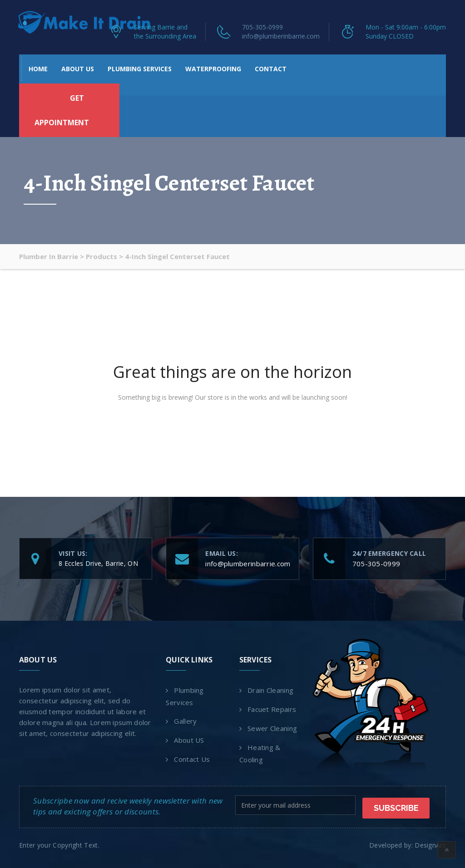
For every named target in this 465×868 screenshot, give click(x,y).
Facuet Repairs (272, 709)
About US (78, 69)
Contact (271, 69)
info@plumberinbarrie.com (281, 36)
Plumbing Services (140, 69)
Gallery (185, 721)
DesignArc (430, 844)
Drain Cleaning (270, 690)
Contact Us (192, 759)
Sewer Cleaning (272, 728)
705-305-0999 (262, 27)
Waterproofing (213, 69)
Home (38, 69)
